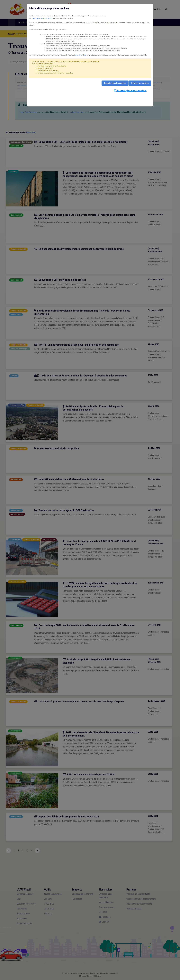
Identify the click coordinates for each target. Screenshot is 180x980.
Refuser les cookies (140, 83)
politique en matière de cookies (43, 18)
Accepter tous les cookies (115, 83)
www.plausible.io (80, 55)
